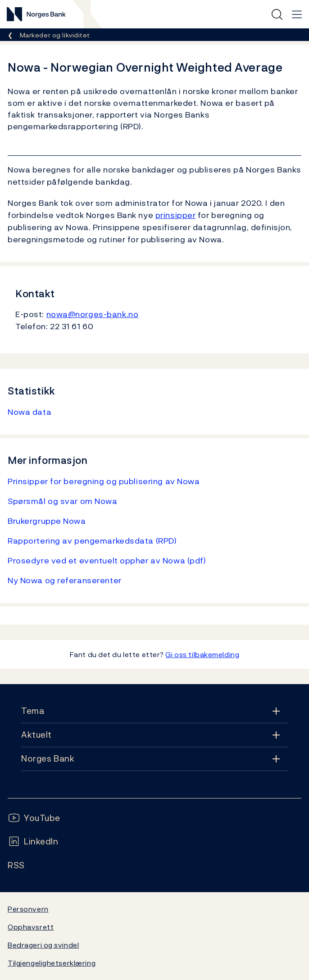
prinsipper (176, 215)
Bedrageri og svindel (43, 945)
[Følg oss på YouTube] (34, 818)
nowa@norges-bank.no (93, 314)
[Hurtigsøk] (277, 14)
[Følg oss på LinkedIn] (33, 842)
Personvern (28, 909)
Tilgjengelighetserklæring (52, 963)
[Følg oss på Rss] (16, 865)
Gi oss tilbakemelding (202, 654)
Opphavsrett (31, 927)
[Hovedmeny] (297, 14)
